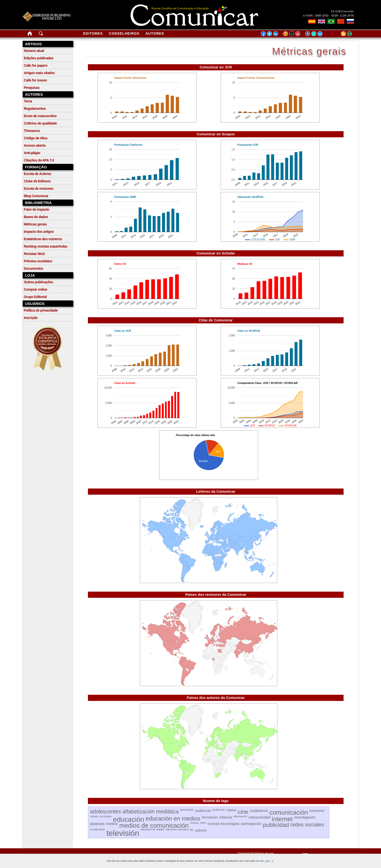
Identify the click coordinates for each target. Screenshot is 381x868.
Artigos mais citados (39, 73)
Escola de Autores (38, 174)
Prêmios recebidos (38, 261)
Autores (155, 33)
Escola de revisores (39, 189)
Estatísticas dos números (43, 239)
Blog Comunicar (36, 196)
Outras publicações (39, 282)
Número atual (34, 51)
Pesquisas (32, 88)
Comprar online (36, 289)
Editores (93, 33)
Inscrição (31, 318)
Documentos (34, 268)
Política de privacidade (41, 310)
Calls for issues (35, 80)
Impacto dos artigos (39, 232)
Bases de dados (36, 217)
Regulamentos (35, 109)
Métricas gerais (35, 224)
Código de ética (36, 138)
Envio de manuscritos (40, 116)
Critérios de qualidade (40, 123)
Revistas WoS (34, 254)
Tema (28, 101)
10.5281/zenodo (342, 11)
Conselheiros (124, 33)
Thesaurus (32, 131)
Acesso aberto (35, 145)
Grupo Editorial (35, 297)
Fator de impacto (37, 209)
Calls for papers (36, 65)
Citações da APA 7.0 (39, 160)
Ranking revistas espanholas (46, 246)
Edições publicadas (39, 58)
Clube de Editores (37, 181)
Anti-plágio (32, 153)
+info (267, 861)
